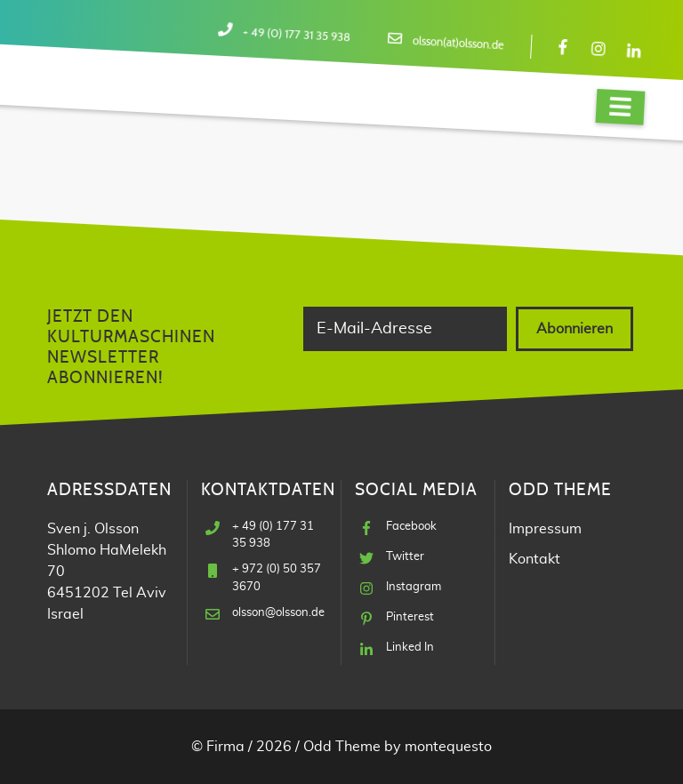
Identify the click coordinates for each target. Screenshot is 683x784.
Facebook (411, 527)
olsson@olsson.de (278, 613)
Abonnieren (575, 329)
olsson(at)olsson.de (459, 44)
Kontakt (534, 559)
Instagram (414, 587)
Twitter (405, 557)
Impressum (545, 529)
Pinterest (410, 617)
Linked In (410, 648)
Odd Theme (342, 747)
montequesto (448, 747)
